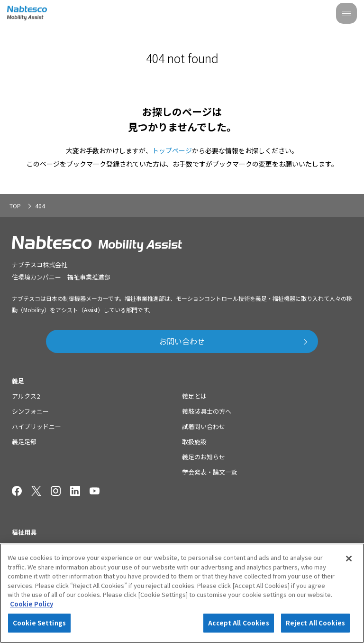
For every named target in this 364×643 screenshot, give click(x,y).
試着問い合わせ (204, 426)
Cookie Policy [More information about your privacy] (32, 604)
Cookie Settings (39, 623)
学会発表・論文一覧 (210, 472)
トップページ (172, 150)
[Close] (349, 559)
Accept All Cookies (238, 623)
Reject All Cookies (315, 623)
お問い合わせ (182, 341)
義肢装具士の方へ (207, 411)
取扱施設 (194, 442)
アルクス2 (26, 396)
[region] (182, 593)
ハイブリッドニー (36, 426)
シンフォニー (30, 411)
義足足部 (24, 442)
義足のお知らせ (204, 457)
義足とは (194, 396)
